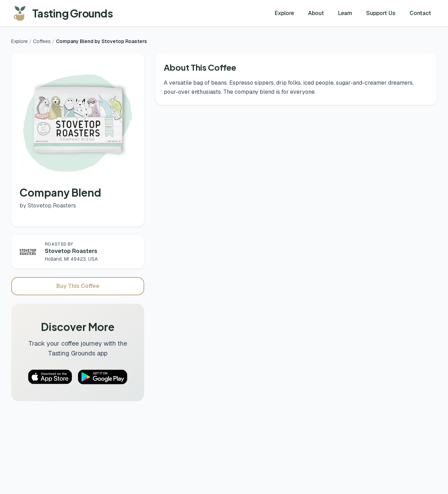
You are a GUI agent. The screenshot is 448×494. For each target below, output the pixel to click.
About (316, 13)
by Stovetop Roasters (48, 206)
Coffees (42, 41)
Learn (345, 13)
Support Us (381, 13)
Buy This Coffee (78, 286)
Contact (420, 13)
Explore (284, 13)
